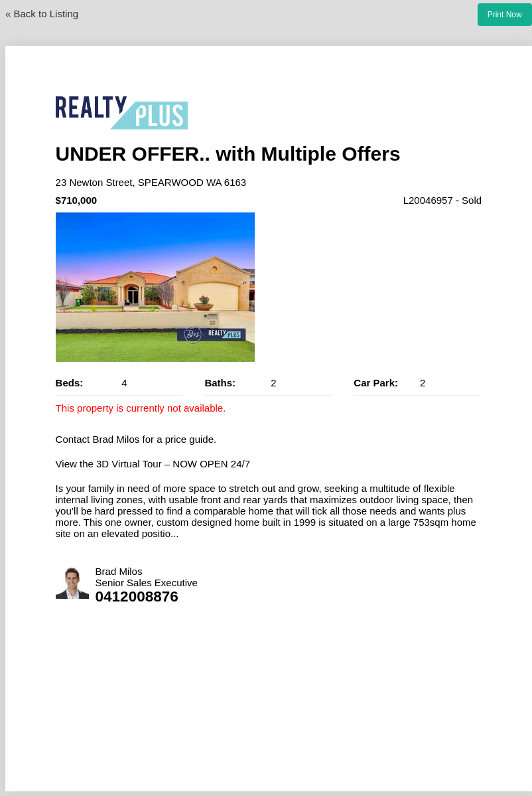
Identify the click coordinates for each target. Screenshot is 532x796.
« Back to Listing (42, 14)
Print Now (505, 15)
